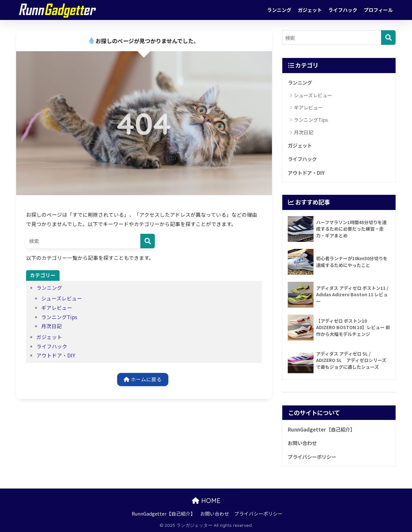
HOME (206, 501)
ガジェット (310, 10)
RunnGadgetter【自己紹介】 (321, 429)
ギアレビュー (57, 308)
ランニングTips (59, 317)
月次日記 (51, 326)
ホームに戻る (143, 379)
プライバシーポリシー (312, 457)
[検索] (148, 241)
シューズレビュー (62, 298)
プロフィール (378, 10)
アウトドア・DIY (56, 355)
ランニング (279, 10)
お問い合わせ (302, 443)
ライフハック (343, 10)
